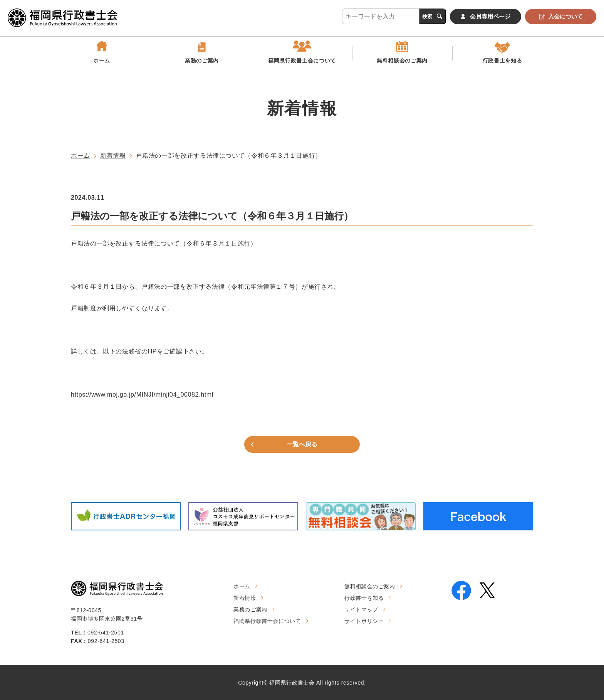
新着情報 (113, 156)
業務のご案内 (202, 61)
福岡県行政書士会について (302, 61)
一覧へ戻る (302, 444)
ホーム (102, 61)
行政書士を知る (502, 61)
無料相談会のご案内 (402, 61)
